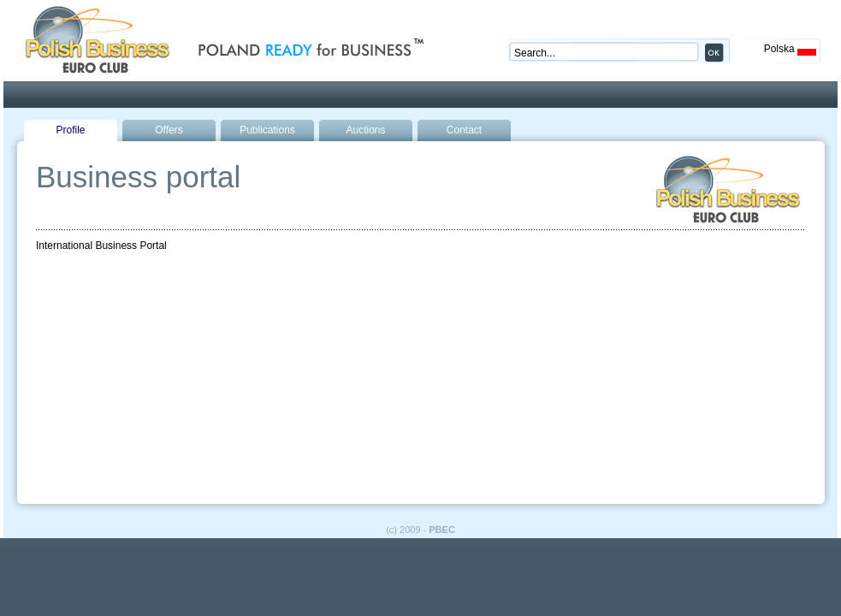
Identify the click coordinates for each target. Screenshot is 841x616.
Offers (169, 130)
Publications (267, 130)
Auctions (365, 130)
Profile (70, 130)
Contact (464, 130)
